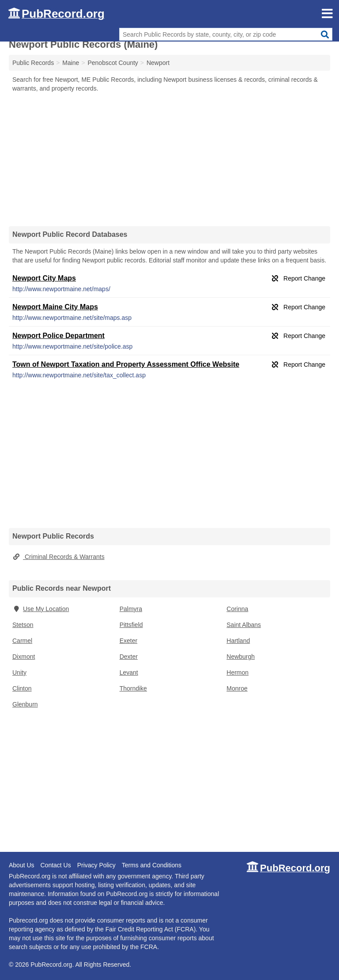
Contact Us (55, 865)
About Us (22, 865)
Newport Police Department (58, 336)
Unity (19, 672)
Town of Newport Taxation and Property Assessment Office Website (126, 364)
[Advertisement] (169, 159)
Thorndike (133, 688)
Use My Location (41, 609)
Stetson (23, 625)
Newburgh (241, 657)
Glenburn (25, 704)
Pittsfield (131, 625)
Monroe (237, 688)
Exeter (128, 641)
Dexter (129, 657)
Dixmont (24, 657)
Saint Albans (244, 625)
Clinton (22, 688)
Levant (129, 672)
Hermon (237, 672)
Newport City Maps (44, 278)
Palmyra (131, 609)
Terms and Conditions (152, 865)
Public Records (33, 63)
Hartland (238, 641)
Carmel (22, 641)
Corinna (237, 609)
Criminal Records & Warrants (58, 557)
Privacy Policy (96, 865)
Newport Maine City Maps (55, 307)
